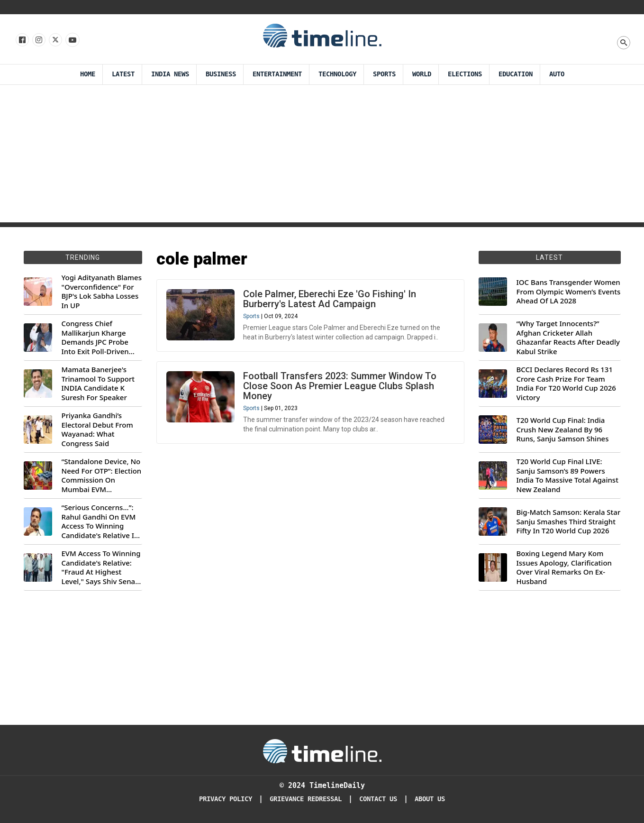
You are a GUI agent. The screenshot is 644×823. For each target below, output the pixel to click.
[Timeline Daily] (322, 750)
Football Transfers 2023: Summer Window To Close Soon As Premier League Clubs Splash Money (340, 386)
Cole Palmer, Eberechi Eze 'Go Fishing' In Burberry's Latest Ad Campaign (330, 299)
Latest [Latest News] (123, 74)
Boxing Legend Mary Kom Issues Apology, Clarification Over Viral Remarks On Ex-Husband (564, 567)
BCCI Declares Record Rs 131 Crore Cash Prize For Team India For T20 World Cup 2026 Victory (566, 384)
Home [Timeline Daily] (88, 74)
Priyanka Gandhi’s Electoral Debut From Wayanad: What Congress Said (97, 430)
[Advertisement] (322, 156)
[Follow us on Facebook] (22, 40)
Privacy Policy (226, 799)
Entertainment (277, 74)
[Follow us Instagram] (38, 40)
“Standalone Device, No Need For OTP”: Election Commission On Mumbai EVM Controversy (102, 476)
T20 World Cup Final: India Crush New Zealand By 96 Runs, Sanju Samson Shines (563, 430)
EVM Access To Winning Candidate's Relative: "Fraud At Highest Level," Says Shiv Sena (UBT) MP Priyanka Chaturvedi (101, 567)
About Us (430, 799)
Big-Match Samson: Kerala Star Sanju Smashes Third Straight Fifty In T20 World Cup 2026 (569, 521)
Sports (384, 74)
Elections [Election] (465, 74)
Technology (337, 74)
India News (170, 74)
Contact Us (378, 799)
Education (516, 74)
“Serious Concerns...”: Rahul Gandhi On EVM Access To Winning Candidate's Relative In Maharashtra (100, 521)
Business (221, 74)
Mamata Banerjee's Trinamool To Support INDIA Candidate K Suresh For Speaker (98, 384)
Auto (557, 74)
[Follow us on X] (55, 40)
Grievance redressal (306, 799)
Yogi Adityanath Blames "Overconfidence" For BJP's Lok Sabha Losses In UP (102, 292)
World (422, 74)
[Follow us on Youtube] (72, 40)
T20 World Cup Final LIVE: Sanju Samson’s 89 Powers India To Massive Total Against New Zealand (567, 476)
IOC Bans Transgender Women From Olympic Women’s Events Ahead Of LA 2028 (569, 292)
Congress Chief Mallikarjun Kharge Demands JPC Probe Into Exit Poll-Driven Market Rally (95, 338)
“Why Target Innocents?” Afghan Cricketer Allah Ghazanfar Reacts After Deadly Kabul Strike (568, 338)
